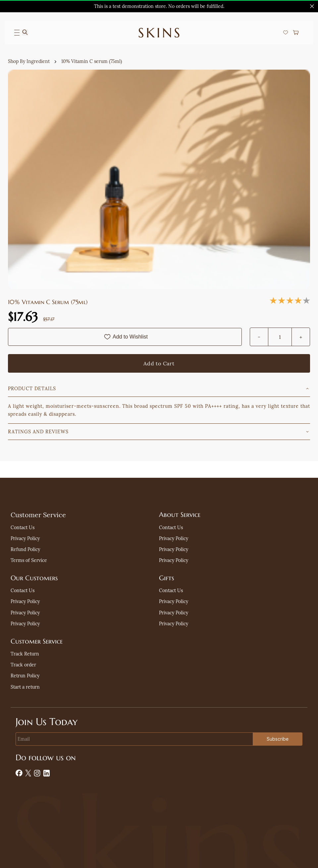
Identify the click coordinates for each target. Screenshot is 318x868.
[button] (287, 32)
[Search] (25, 32)
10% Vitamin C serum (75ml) (92, 61)
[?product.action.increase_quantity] (301, 337)
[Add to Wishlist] (125, 337)
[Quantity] (280, 337)
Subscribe (278, 739)
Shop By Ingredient (29, 61)
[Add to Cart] (159, 363)
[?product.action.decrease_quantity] (259, 337)
